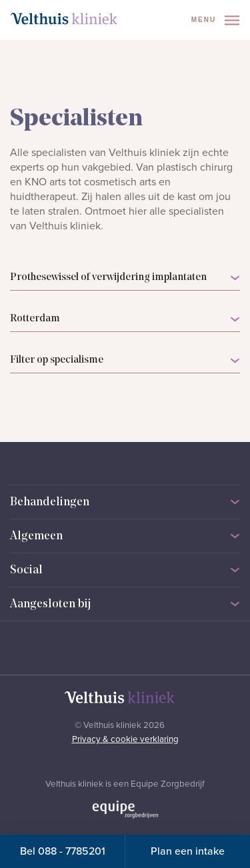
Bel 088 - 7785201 (63, 851)
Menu (215, 20)
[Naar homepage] (64, 19)
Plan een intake (188, 851)
